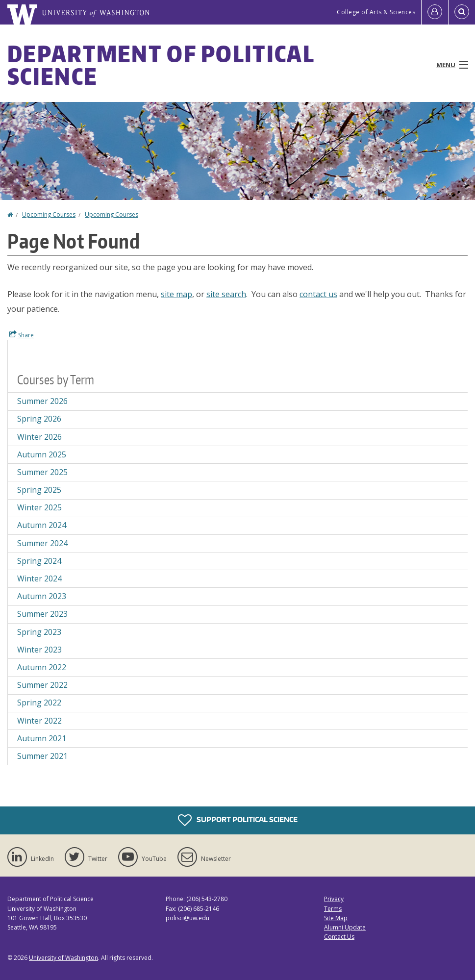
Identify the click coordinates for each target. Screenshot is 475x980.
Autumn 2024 (42, 525)
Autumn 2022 (42, 667)
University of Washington (63, 958)
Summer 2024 (42, 543)
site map (176, 294)
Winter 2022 (39, 721)
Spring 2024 (39, 561)
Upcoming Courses (49, 214)
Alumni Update (345, 927)
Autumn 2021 (42, 738)
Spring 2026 (39, 419)
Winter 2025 (39, 507)
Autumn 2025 (42, 454)
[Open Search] (462, 12)
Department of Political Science (161, 65)
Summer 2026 (42, 401)
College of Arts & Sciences (376, 12)
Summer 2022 (42, 685)
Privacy (334, 899)
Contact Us (339, 937)
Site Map (336, 918)
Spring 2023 (39, 632)
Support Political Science (238, 820)
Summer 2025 (42, 472)
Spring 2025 (39, 490)
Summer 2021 (42, 756)
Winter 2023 (39, 650)
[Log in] (435, 12)
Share (22, 335)
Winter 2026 (39, 437)
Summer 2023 (42, 614)
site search (226, 294)
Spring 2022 (39, 703)
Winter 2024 (39, 578)
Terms (333, 909)
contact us (318, 294)
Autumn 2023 (42, 596)
